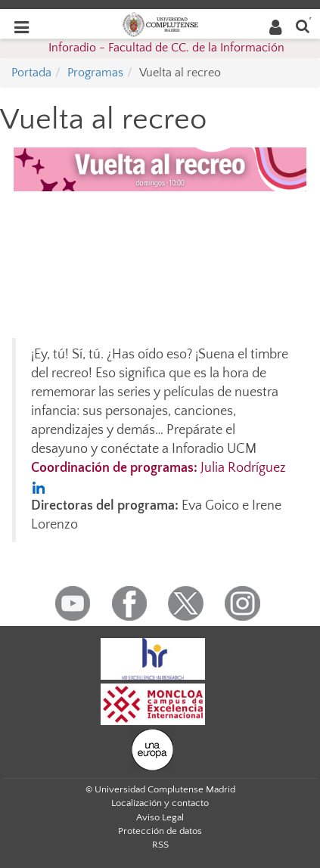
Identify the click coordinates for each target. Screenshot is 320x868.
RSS (160, 845)
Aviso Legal (160, 817)
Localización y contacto (160, 803)
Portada (31, 73)
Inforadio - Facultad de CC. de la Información (166, 48)
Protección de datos (160, 831)
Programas (95, 73)
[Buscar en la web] (303, 25)
